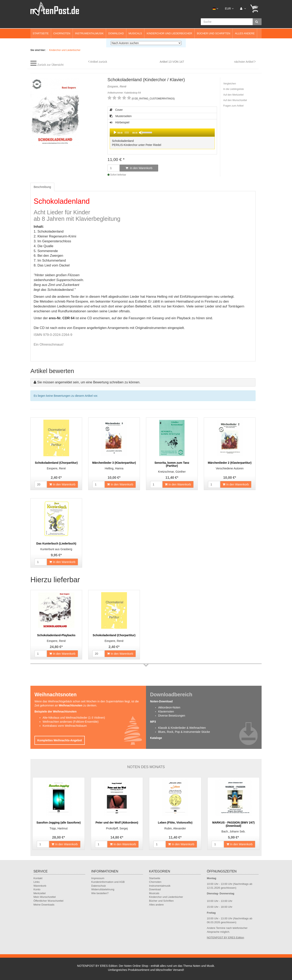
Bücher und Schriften (214, 33)
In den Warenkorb (139, 168)
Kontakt (38, 878)
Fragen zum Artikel (233, 106)
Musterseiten (121, 116)
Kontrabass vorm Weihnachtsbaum (65, 726)
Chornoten (62, 33)
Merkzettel (40, 893)
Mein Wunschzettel (45, 897)
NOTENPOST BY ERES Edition (225, 937)
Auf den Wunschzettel (235, 100)
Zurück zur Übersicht (50, 65)
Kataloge (156, 738)
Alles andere (245, 33)
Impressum (98, 878)
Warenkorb (40, 886)
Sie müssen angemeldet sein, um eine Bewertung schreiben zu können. (89, 382)
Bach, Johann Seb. (233, 831)
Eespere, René (56, 468)
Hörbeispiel (162, 135)
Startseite (41, 33)
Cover (116, 110)
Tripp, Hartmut (59, 828)
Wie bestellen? (100, 893)
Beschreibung (42, 187)
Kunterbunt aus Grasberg (56, 549)
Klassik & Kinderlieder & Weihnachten (182, 728)
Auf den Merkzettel (233, 95)
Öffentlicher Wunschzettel (48, 901)
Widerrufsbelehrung (103, 889)
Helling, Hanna (114, 468)
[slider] (127, 133)
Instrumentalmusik (89, 33)
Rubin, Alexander (175, 828)
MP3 (153, 722)
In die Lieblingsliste (233, 89)
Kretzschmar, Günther (172, 472)
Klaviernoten (166, 712)
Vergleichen (230, 84)
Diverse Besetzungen (172, 716)
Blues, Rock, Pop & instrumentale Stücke (184, 732)
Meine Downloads (44, 905)
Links (36, 882)
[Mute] (141, 133)
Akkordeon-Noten (169, 707)
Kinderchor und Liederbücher (169, 33)
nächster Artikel (244, 62)
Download (116, 33)
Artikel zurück (99, 62)
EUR (229, 9)
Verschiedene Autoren (230, 468)
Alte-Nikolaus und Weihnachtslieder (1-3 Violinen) (74, 718)
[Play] (115, 133)
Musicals (135, 33)
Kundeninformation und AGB (108, 882)
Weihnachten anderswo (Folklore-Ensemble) (71, 722)
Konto (37, 889)
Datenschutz (99, 886)
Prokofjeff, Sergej (117, 828)
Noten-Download (161, 701)
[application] (162, 133)
